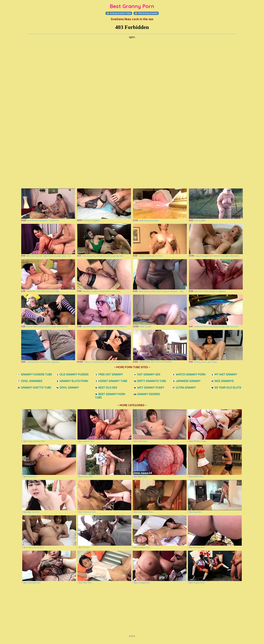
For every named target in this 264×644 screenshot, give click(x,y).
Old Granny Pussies (146, 13)
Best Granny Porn (132, 6)
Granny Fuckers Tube (119, 13)
